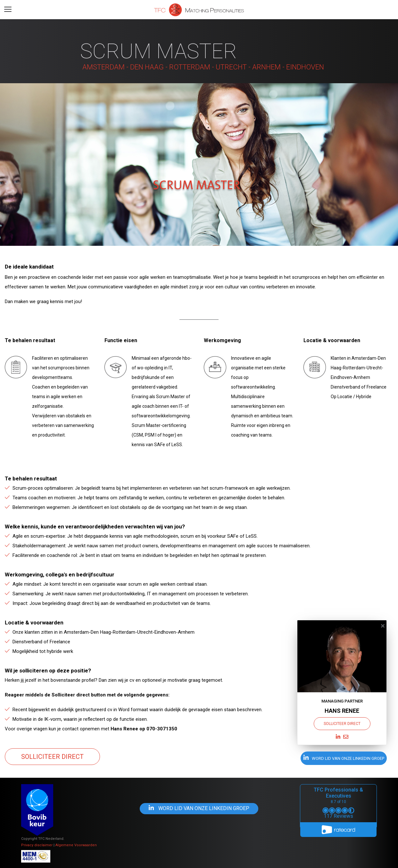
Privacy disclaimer (37, 845)
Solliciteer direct (52, 757)
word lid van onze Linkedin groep (344, 758)
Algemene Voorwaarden (76, 845)
